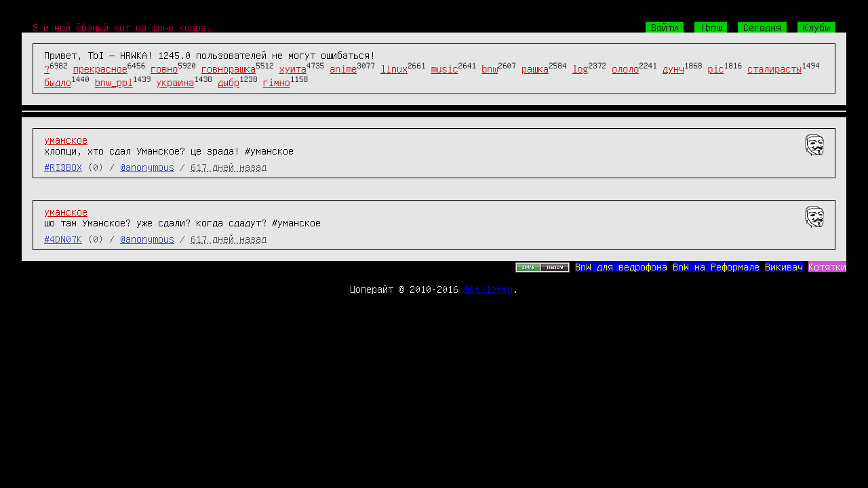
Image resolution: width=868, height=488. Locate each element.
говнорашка (229, 68)
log (580, 68)
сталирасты (774, 68)
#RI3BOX (63, 167)
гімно (277, 83)
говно (164, 68)
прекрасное (100, 68)
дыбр (229, 83)
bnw (490, 68)
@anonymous (147, 167)
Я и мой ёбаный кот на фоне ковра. (122, 27)
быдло (58, 83)
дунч (673, 68)
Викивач (784, 266)
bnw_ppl (114, 83)
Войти (665, 27)
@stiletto (488, 289)
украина (175, 83)
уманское (66, 140)
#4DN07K (63, 239)
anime (343, 68)
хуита (293, 68)
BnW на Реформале (716, 266)
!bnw (711, 27)
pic (716, 68)
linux (394, 68)
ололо (625, 68)
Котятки (827, 266)
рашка (535, 68)
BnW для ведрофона (621, 266)
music (445, 68)
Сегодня (762, 27)
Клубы (816, 27)
